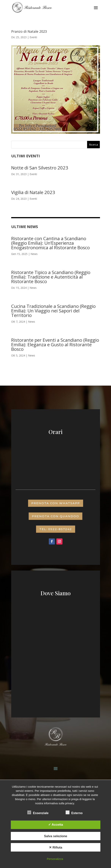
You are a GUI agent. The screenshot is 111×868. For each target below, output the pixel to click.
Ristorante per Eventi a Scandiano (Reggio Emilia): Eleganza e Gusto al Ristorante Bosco (55, 344)
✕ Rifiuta (56, 847)
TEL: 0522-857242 (56, 529)
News (34, 254)
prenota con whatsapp (56, 503)
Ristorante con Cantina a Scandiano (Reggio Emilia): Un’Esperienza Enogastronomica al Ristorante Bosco (50, 243)
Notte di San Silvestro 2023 (40, 168)
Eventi (33, 37)
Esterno (74, 813)
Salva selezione (56, 836)
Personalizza (55, 859)
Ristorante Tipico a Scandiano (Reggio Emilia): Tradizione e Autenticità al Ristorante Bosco (51, 277)
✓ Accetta (56, 825)
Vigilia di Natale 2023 (33, 192)
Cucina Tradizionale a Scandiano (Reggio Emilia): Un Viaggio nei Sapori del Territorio (53, 311)
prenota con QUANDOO (55, 516)
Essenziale (38, 813)
